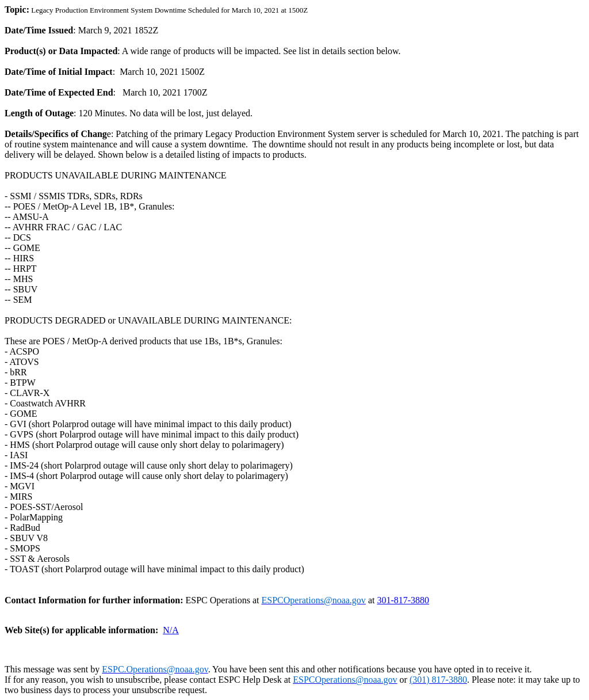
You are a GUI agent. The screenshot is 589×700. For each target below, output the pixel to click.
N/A (171, 630)
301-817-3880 (403, 600)
